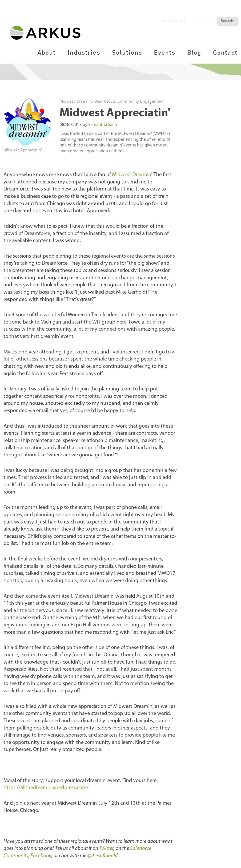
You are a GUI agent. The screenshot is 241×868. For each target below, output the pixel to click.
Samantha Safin (103, 125)
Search (227, 21)
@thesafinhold (102, 856)
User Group (105, 101)
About (47, 52)
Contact (225, 52)
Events (165, 52)
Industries (84, 52)
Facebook (41, 856)
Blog (194, 52)
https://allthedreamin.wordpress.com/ (46, 788)
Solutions (127, 52)
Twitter (106, 849)
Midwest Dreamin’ (132, 175)
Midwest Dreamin (76, 101)
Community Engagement (141, 101)
